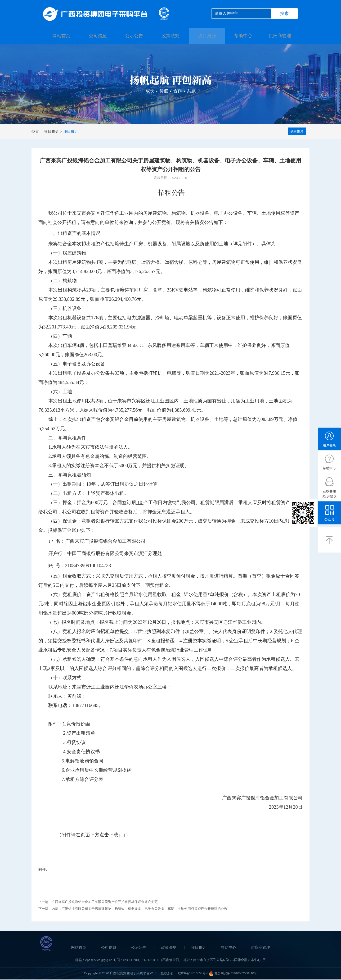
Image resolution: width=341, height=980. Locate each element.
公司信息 (98, 36)
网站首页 (61, 36)
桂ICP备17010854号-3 (191, 974)
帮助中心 (243, 36)
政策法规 (170, 36)
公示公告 (134, 36)
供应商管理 (280, 36)
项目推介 (207, 36)
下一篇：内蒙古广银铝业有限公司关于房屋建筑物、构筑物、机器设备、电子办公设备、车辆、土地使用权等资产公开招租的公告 (133, 909)
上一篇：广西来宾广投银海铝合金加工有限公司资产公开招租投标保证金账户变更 (98, 902)
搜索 (284, 14)
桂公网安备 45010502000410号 (237, 974)
